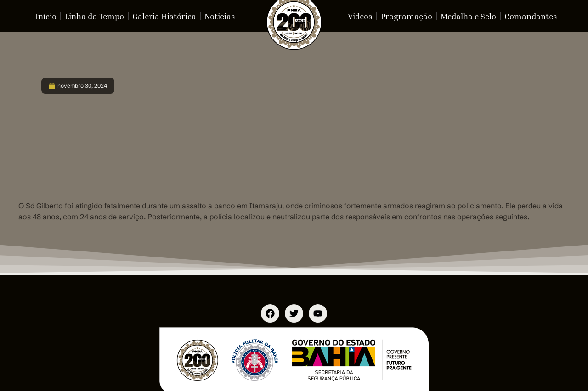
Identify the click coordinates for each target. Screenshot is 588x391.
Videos (360, 16)
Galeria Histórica (164, 16)
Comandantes (531, 16)
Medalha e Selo (468, 16)
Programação (407, 16)
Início (46, 16)
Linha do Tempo (94, 16)
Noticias (220, 16)
